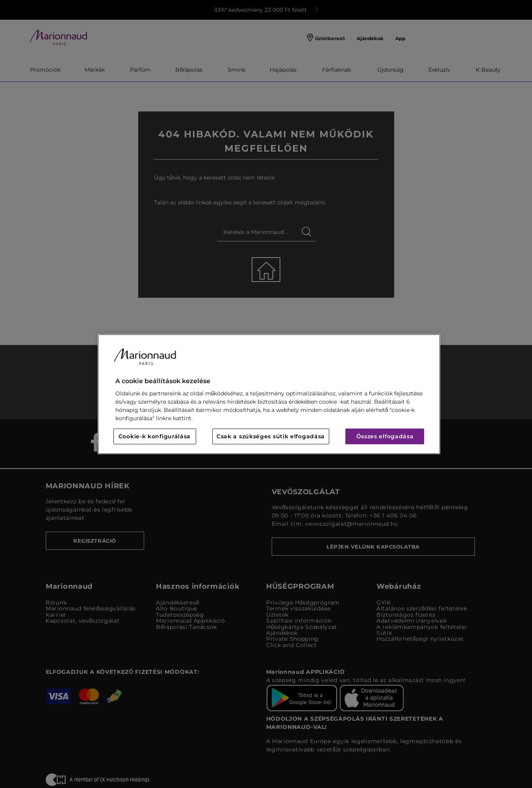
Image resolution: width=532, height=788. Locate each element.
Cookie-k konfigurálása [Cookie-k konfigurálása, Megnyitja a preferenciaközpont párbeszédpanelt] (155, 436)
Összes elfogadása (385, 436)
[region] (269, 394)
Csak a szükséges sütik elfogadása (271, 436)
